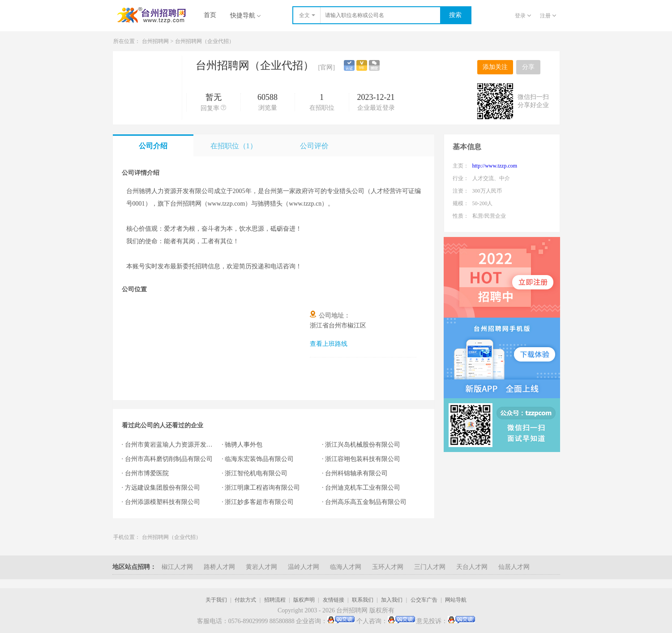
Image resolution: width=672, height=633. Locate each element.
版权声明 (304, 600)
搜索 (455, 15)
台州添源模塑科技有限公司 (163, 502)
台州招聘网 (155, 41)
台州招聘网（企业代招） (205, 41)
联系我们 (363, 600)
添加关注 (495, 67)
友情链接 (334, 600)
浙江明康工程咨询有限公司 (262, 488)
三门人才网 (430, 567)
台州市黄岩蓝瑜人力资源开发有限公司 (169, 445)
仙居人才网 (514, 567)
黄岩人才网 (261, 567)
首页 (210, 15)
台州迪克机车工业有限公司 (363, 488)
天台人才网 (472, 567)
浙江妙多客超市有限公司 (259, 502)
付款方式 (245, 600)
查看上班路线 (329, 344)
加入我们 (392, 600)
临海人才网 (346, 567)
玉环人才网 (388, 567)
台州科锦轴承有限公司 (356, 473)
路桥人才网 (219, 567)
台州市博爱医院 (147, 473)
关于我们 (216, 600)
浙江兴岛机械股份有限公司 (363, 445)
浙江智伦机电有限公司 (256, 473)
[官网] (327, 68)
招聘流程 (275, 600)
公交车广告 (424, 600)
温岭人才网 (304, 567)
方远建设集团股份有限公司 (163, 488)
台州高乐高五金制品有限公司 (366, 502)
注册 (548, 16)
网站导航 (456, 600)
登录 (523, 16)
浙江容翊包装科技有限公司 (363, 459)
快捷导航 (245, 15)
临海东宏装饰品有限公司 (259, 459)
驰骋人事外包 (244, 445)
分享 (528, 67)
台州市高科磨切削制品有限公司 (169, 459)
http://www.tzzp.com (495, 166)
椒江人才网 (177, 567)
